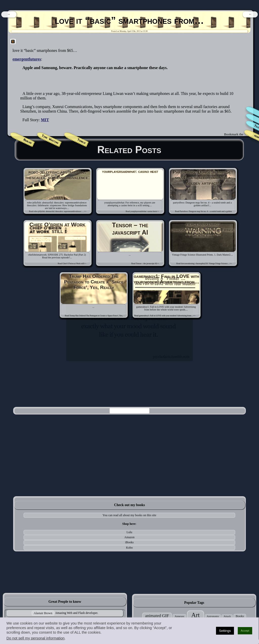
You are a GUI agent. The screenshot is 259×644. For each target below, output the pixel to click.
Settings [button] (225, 631)
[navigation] (9, 14)
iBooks (129, 542)
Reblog (28, 141)
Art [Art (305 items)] (195, 615)
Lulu (129, 532)
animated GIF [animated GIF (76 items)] (157, 616)
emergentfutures (27, 59)
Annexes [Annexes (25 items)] (179, 616)
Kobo (129, 548)
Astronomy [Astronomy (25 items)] (213, 616)
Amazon (129, 537)
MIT (45, 120)
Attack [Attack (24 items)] (227, 616)
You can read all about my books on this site (129, 515)
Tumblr (81, 141)
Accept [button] (245, 631)
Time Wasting (50, 139)
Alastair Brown (43, 613)
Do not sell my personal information (35, 638)
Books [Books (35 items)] (240, 616)
